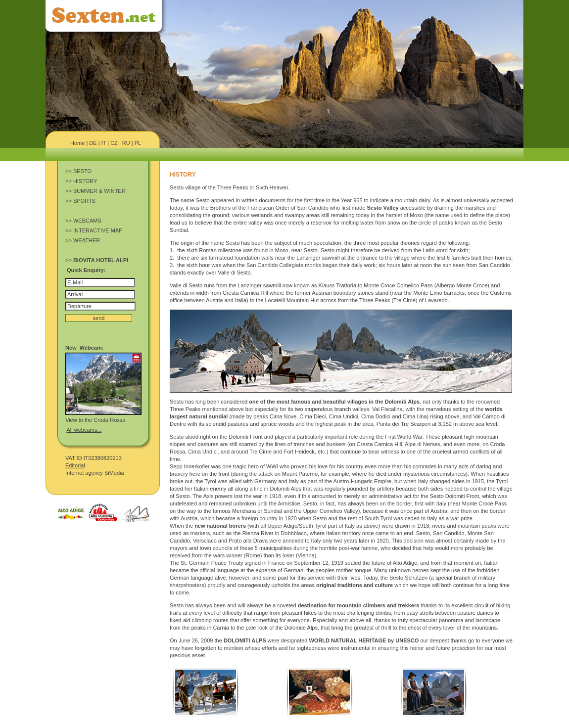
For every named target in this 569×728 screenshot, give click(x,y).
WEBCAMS (87, 221)
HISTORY (85, 181)
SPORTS (84, 201)
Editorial (75, 465)
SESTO (82, 171)
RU (126, 143)
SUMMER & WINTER (99, 191)
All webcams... (84, 430)
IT (104, 143)
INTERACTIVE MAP (98, 230)
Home (77, 143)
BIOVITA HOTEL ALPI (101, 260)
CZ (114, 143)
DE (93, 143)
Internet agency (95, 473)
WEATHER (87, 240)
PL (138, 143)
